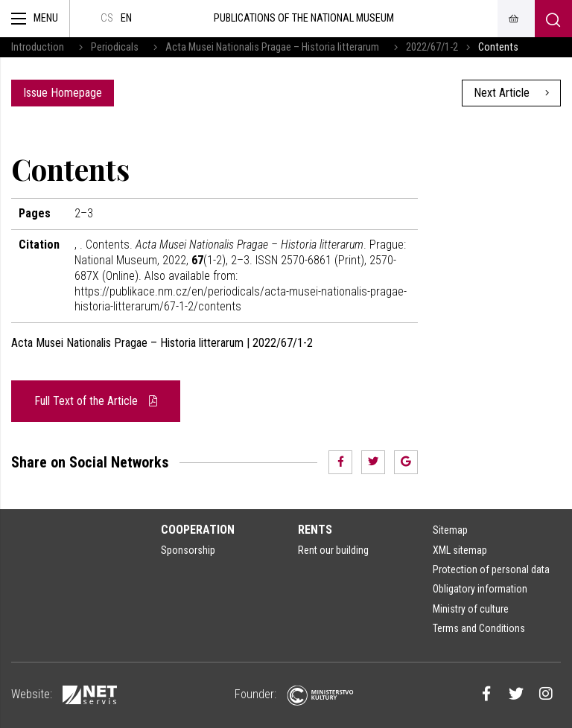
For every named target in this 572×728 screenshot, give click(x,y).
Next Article (511, 93)
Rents (315, 530)
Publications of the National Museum (304, 18)
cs (107, 18)
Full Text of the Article (96, 401)
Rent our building (333, 550)
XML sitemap (460, 550)
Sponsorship (188, 550)
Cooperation (198, 530)
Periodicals (115, 47)
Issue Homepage (63, 93)
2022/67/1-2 (432, 47)
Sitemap (450, 530)
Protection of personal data (491, 569)
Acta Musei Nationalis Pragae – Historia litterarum (272, 47)
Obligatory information (480, 589)
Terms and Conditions (479, 628)
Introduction (38, 47)
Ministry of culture (471, 609)
